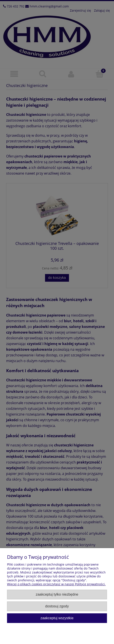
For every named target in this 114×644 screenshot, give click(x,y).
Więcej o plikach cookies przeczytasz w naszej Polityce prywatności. (56, 584)
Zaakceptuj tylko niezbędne (57, 594)
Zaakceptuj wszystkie (57, 618)
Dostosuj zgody (57, 606)
